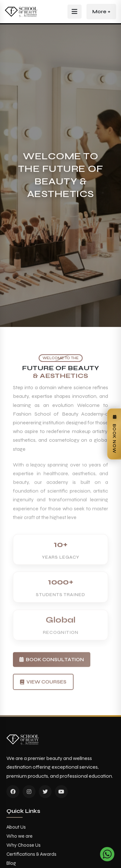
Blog (11, 863)
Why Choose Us (24, 845)
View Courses (43, 690)
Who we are (20, 836)
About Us (16, 827)
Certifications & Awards (31, 854)
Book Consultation (52, 666)
